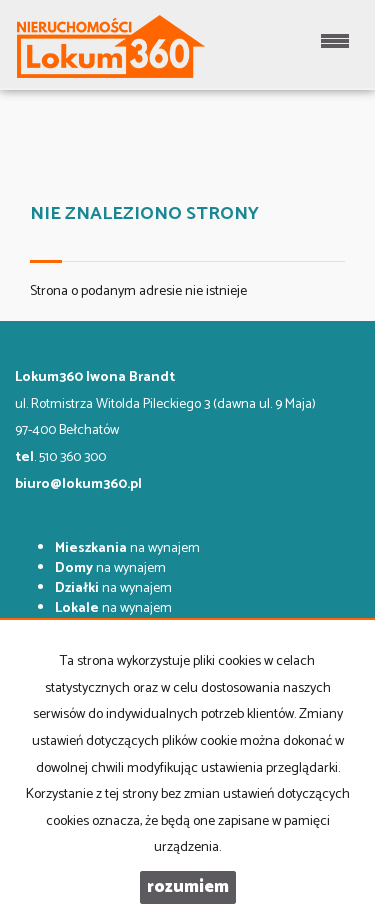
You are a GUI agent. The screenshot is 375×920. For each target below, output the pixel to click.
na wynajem (127, 548)
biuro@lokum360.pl (78, 484)
